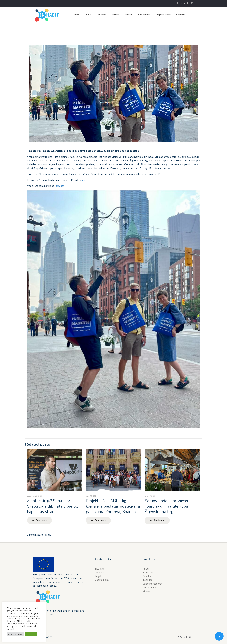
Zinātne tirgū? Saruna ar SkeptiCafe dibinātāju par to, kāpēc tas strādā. (52, 506)
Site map (100, 569)
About (146, 569)
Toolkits (147, 580)
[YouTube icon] (185, 3)
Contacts (100, 572)
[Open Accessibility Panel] (219, 636)
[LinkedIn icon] (188, 3)
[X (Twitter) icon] (181, 3)
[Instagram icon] (192, 3)
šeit (83, 180)
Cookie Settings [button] (15, 634)
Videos (146, 591)
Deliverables (149, 587)
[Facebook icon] (177, 3)
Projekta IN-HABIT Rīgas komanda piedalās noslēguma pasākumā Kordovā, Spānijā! (113, 506)
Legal (98, 576)
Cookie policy (102, 580)
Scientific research (153, 584)
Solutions (148, 572)
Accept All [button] (31, 634)
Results (147, 576)
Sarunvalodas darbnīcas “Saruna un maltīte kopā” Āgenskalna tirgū (167, 506)
